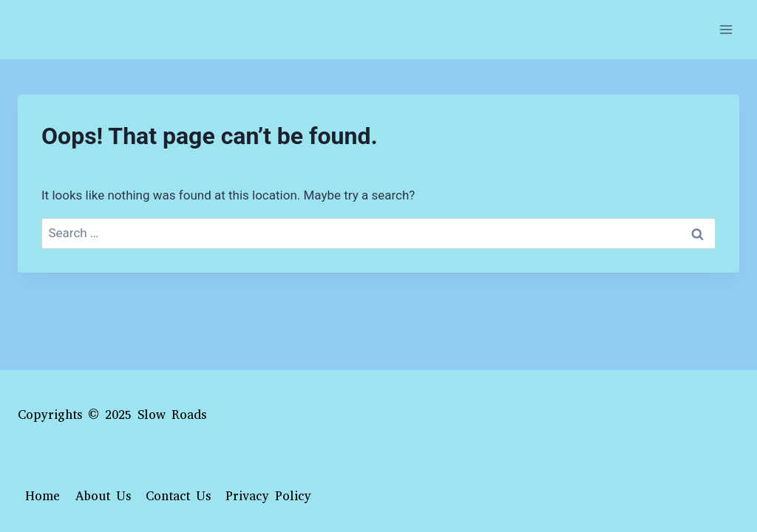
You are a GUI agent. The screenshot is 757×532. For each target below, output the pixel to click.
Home (43, 496)
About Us (103, 496)
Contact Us (178, 496)
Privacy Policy (268, 496)
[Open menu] (726, 29)
